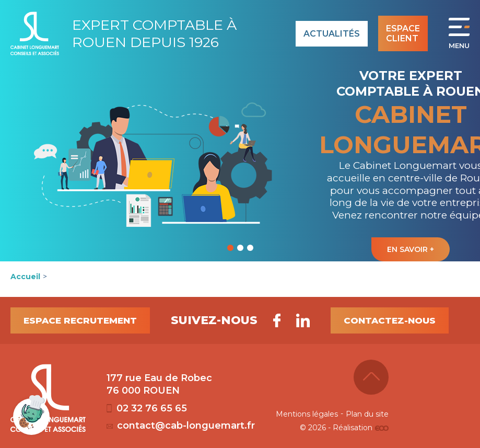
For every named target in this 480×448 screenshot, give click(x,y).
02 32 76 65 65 (147, 408)
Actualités (332, 34)
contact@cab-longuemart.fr (181, 426)
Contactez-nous (390, 320)
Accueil (25, 277)
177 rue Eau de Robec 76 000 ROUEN (159, 384)
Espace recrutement (80, 320)
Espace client (403, 33)
